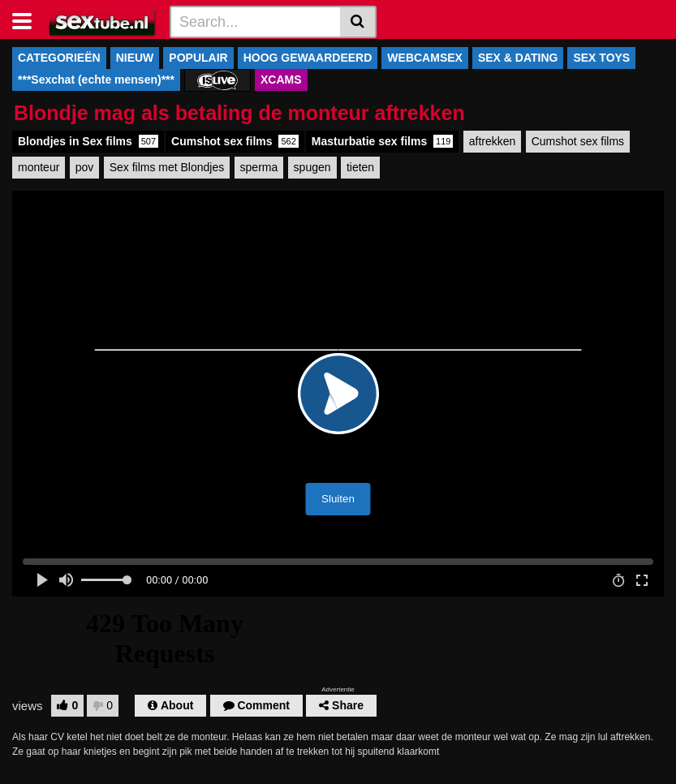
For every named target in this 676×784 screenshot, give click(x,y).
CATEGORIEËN (59, 58)
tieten (360, 167)
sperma (259, 167)
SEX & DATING (518, 58)
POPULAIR (198, 58)
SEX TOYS (601, 58)
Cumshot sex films (235, 141)
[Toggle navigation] (28, 19)
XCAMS (281, 80)
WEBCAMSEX (425, 58)
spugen (312, 167)
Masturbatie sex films (383, 141)
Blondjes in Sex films (88, 141)
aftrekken (493, 141)
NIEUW (135, 58)
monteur (39, 167)
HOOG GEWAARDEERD (308, 58)
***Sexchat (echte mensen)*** (96, 80)
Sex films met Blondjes (167, 167)
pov (85, 167)
